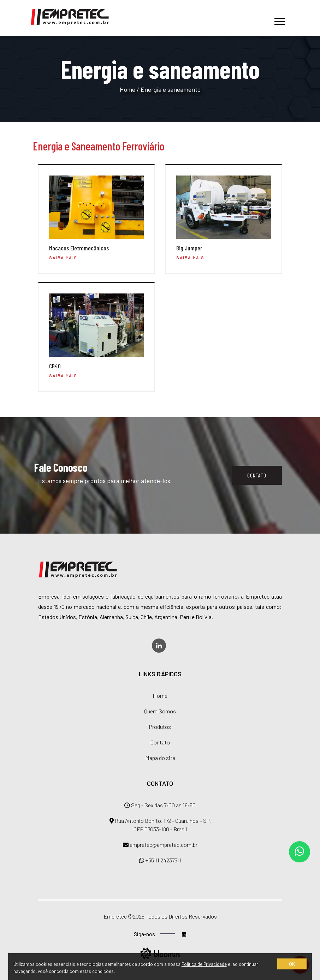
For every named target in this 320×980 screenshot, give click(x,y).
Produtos (160, 727)
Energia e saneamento (171, 89)
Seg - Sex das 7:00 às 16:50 (160, 805)
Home (128, 89)
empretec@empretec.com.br (160, 845)
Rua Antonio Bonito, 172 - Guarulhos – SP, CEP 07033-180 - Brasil (160, 825)
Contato (257, 475)
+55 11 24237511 (160, 860)
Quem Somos (160, 711)
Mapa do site (160, 758)
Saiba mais (63, 257)
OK (292, 964)
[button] (279, 18)
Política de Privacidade (204, 964)
